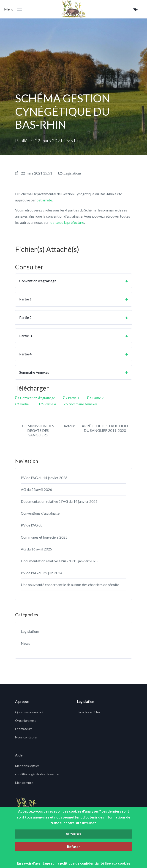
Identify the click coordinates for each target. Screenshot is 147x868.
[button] (135, 10)
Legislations (30, 631)
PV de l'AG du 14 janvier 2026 (44, 478)
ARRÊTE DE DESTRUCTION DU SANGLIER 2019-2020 (105, 428)
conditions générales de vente (37, 774)
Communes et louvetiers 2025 (44, 537)
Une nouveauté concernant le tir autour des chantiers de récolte (70, 585)
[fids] (73, 9)
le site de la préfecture (67, 222)
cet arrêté (44, 200)
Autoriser (73, 834)
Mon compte (24, 783)
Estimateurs (24, 729)
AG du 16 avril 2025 (36, 549)
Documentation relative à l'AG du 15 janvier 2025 (59, 561)
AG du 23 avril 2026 (36, 489)
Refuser (73, 847)
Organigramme (26, 721)
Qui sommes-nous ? (29, 712)
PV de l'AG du (32, 525)
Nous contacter (26, 737)
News (25, 643)
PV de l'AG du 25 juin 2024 (42, 573)
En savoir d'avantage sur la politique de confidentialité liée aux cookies (74, 863)
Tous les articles (89, 712)
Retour (69, 426)
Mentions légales (27, 766)
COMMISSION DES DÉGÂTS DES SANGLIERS (38, 430)
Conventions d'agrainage (40, 513)
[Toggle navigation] (21, 9)
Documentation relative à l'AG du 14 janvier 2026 (59, 501)
